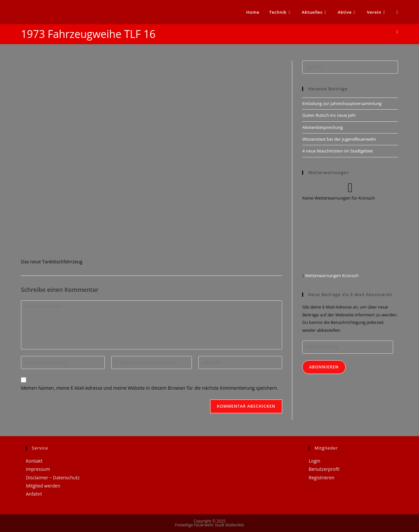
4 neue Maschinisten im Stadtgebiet (337, 151)
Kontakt (34, 461)
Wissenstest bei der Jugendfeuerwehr (339, 139)
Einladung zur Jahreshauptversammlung (342, 103)
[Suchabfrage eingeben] (350, 67)
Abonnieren (324, 367)
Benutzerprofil (324, 469)
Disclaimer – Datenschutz (53, 478)
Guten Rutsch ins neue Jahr (329, 115)
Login (314, 461)
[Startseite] (397, 32)
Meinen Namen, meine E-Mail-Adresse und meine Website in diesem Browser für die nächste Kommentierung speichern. (150, 388)
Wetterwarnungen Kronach (331, 275)
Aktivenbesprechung (322, 127)
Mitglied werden (43, 486)
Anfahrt (34, 494)
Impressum (38, 469)
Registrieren (322, 478)
